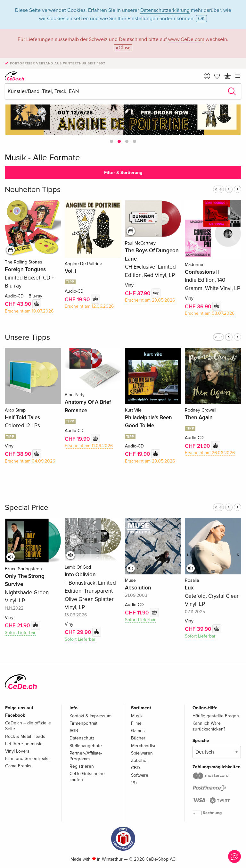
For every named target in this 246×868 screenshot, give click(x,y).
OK (201, 19)
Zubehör (139, 760)
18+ (134, 783)
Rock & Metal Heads (25, 736)
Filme (136, 723)
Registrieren (82, 766)
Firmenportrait (83, 723)
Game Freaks (18, 766)
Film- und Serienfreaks (27, 759)
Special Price (27, 508)
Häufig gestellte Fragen (216, 716)
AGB (74, 731)
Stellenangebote (86, 746)
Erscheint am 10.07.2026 (29, 311)
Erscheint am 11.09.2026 (89, 446)
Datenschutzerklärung (165, 10)
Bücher (138, 738)
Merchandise (144, 746)
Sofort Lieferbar (20, 633)
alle (218, 189)
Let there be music (24, 744)
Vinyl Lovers (17, 751)
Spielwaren (142, 753)
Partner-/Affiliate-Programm (86, 756)
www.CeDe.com (186, 39)
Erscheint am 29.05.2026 (150, 300)
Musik (137, 716)
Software (140, 775)
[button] (111, 141)
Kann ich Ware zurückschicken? (209, 726)
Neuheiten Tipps (33, 190)
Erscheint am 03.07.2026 (210, 313)
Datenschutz (82, 738)
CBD (135, 768)
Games (138, 731)
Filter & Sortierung (123, 173)
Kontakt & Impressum (90, 716)
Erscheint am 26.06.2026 (210, 453)
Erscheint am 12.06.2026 (89, 306)
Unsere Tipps (27, 337)
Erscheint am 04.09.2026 (30, 461)
